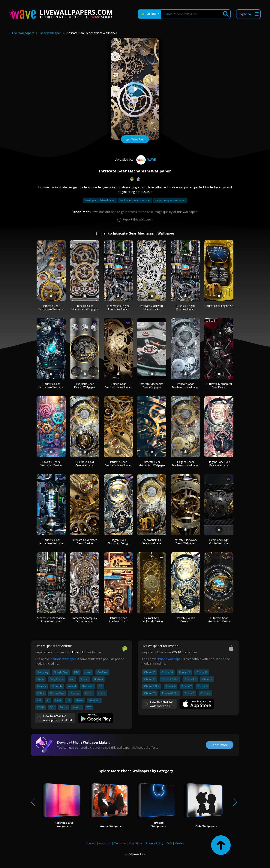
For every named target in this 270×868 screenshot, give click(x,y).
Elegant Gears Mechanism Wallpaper (185, 464)
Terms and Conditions (128, 843)
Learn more (220, 745)
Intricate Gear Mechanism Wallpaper (51, 307)
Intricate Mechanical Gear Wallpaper (152, 385)
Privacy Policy (154, 843)
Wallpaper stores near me (135, 200)
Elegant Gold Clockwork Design (118, 542)
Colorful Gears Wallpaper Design (51, 464)
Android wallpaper (63, 659)
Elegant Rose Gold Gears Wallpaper (219, 464)
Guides (180, 843)
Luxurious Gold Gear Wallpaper (85, 464)
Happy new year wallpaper (170, 200)
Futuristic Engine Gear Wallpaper (185, 307)
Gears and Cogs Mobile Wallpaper (219, 542)
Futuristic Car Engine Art (219, 306)
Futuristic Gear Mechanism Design (219, 620)
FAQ (169, 843)
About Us (105, 843)
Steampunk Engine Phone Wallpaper (118, 307)
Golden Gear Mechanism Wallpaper (118, 385)
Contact (91, 843)
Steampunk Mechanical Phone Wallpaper (51, 620)
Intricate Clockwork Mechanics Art (152, 307)
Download (135, 140)
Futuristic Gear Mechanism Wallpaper (51, 385)
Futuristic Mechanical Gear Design (219, 385)
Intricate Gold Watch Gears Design (85, 542)
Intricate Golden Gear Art (185, 620)
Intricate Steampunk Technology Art (85, 620)
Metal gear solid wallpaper (100, 200)
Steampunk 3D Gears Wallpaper (152, 542)
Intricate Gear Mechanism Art (118, 620)
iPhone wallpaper (170, 659)
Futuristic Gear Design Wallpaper (85, 385)
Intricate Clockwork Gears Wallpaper (185, 542)
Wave (145, 159)
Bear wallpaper (50, 33)
